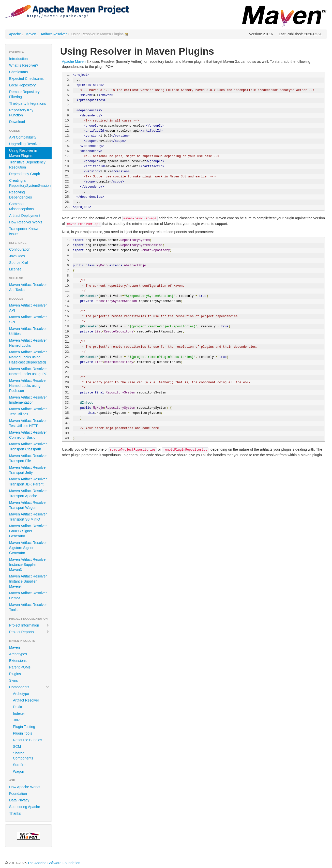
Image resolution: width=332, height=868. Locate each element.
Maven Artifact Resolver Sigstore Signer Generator (28, 548)
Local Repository (22, 85)
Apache (15, 34)
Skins (13, 680)
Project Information (29, 625)
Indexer (19, 713)
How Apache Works (25, 787)
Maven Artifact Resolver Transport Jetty (28, 470)
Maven (31, 34)
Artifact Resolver (54, 34)
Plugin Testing (24, 727)
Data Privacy (19, 800)
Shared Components (23, 756)
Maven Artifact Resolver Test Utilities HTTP (28, 423)
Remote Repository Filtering (24, 94)
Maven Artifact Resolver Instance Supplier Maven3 (28, 565)
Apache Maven (74, 62)
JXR (16, 720)
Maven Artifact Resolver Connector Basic (28, 435)
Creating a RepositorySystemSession (30, 183)
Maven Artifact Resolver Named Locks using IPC (28, 371)
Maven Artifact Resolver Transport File (28, 458)
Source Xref (19, 263)
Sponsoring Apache (25, 807)
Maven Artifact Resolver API (28, 308)
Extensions (18, 661)
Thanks (15, 813)
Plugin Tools (22, 733)
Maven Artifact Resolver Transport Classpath (28, 447)
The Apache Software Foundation (54, 863)
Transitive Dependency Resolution (27, 165)
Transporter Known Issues (24, 231)
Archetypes (18, 654)
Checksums (18, 72)
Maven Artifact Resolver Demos (28, 596)
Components (29, 687)
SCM (17, 747)
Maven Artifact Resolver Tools (28, 607)
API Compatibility (23, 137)
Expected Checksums (26, 79)
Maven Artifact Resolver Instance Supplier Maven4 (28, 581)
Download (17, 122)
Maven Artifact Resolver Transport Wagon (28, 505)
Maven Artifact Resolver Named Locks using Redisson (28, 386)
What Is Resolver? (24, 65)
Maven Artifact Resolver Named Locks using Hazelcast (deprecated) (28, 357)
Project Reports (29, 632)
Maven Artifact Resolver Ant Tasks (28, 287)
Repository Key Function (21, 113)
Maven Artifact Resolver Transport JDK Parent (28, 482)
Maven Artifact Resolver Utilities (28, 331)
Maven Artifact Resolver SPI (28, 319)
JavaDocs (17, 256)
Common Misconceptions (21, 206)
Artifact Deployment (25, 216)
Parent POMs (20, 667)
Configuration (20, 249)
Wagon (19, 771)
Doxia (18, 707)
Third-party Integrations (28, 103)
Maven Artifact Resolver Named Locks (28, 343)
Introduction (18, 59)
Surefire (19, 765)
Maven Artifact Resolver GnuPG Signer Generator (28, 531)
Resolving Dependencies (21, 195)
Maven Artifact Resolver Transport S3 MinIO (28, 517)
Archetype (21, 694)
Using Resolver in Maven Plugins (23, 153)
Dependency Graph (25, 174)
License (15, 269)
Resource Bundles (27, 740)
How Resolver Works (26, 222)
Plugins (15, 674)
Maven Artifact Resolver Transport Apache (28, 493)
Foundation (18, 794)
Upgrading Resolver (25, 144)
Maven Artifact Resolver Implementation (28, 400)
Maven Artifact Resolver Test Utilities (28, 412)
